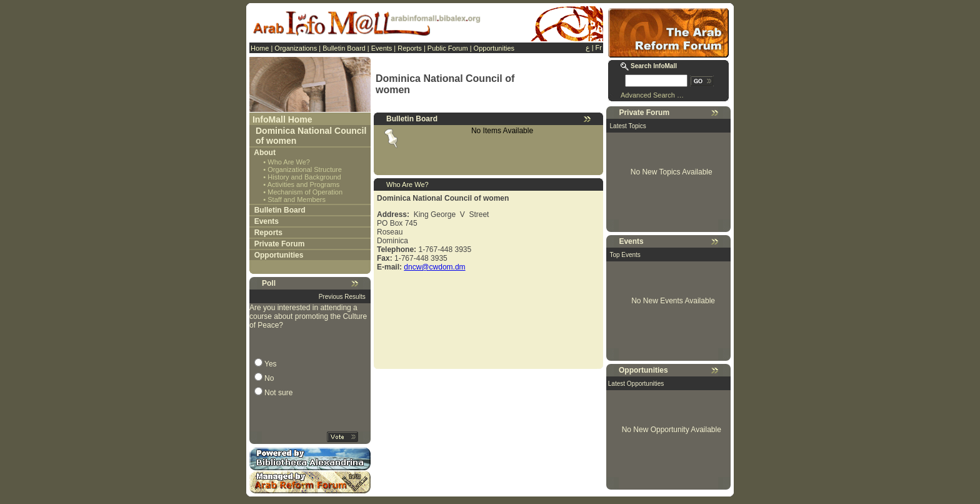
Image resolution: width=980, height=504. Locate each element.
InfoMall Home (282, 119)
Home (260, 48)
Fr (599, 48)
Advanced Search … (652, 95)
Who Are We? (289, 162)
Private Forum (280, 244)
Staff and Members (297, 199)
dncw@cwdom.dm (434, 267)
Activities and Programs (304, 184)
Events (382, 48)
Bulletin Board (344, 48)
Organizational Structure (305, 169)
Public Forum (448, 48)
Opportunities (494, 48)
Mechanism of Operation (305, 192)
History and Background (304, 177)
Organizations (296, 48)
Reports (410, 48)
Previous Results (342, 297)
